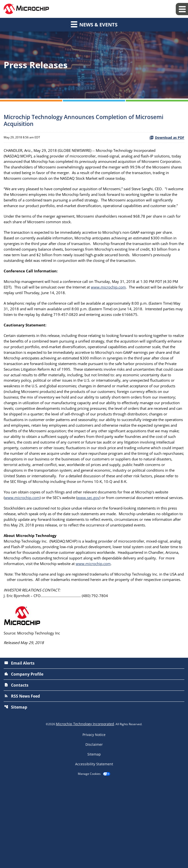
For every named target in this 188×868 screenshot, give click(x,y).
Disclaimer (94, 827)
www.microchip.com (124, 310)
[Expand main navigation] (182, 9)
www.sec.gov (111, 553)
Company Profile (24, 757)
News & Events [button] (94, 24)
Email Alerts (19, 746)
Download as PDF (167, 138)
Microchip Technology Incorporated (85, 807)
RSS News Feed (22, 779)
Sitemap (16, 790)
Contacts (16, 768)
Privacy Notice (94, 817)
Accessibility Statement (94, 847)
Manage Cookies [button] (89, 857)
